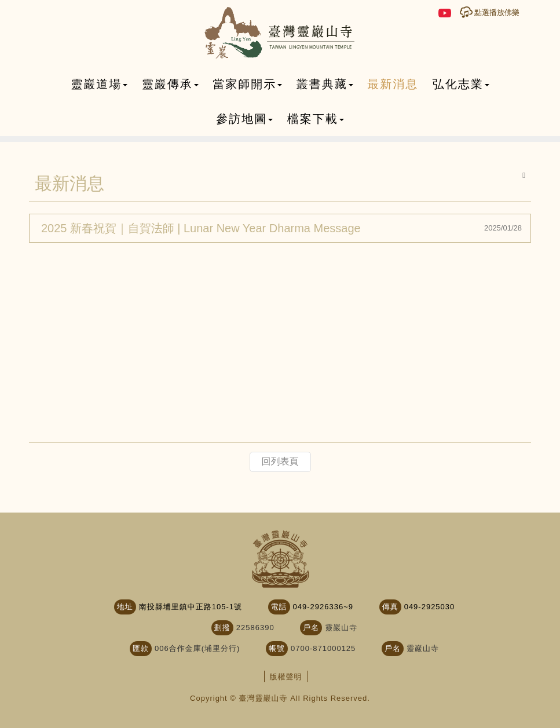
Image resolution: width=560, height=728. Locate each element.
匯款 (141, 648)
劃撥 (222, 628)
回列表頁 (280, 461)
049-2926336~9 (323, 607)
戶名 (311, 628)
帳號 (277, 648)
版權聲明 (286, 677)
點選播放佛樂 (497, 12)
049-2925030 (430, 607)
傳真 (390, 607)
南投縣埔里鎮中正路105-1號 (191, 607)
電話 (279, 607)
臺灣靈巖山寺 (280, 33)
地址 (125, 607)
